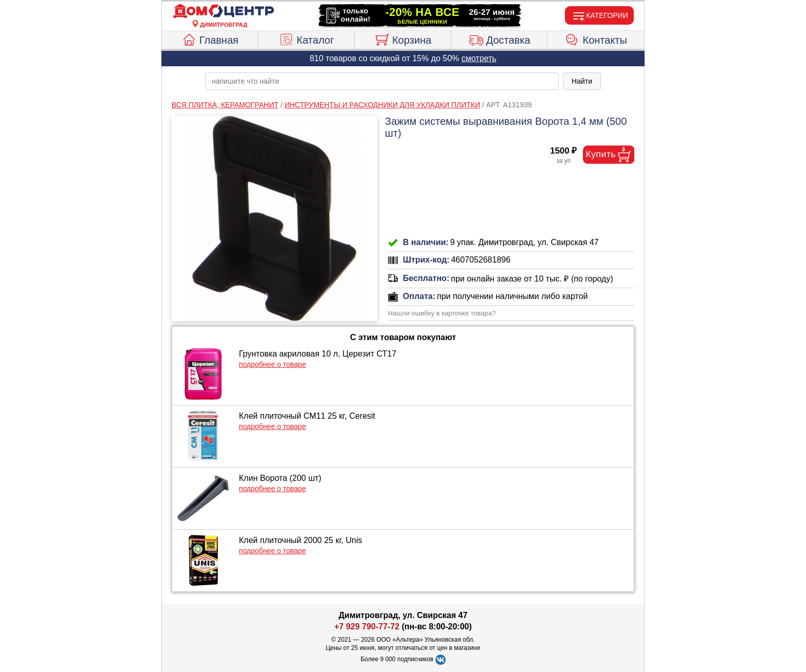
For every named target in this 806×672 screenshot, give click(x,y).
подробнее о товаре (272, 364)
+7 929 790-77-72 (367, 627)
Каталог (306, 39)
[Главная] (224, 11)
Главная (210, 39)
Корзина (403, 39)
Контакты (596, 39)
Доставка (499, 39)
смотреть (479, 58)
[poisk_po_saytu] (382, 81)
